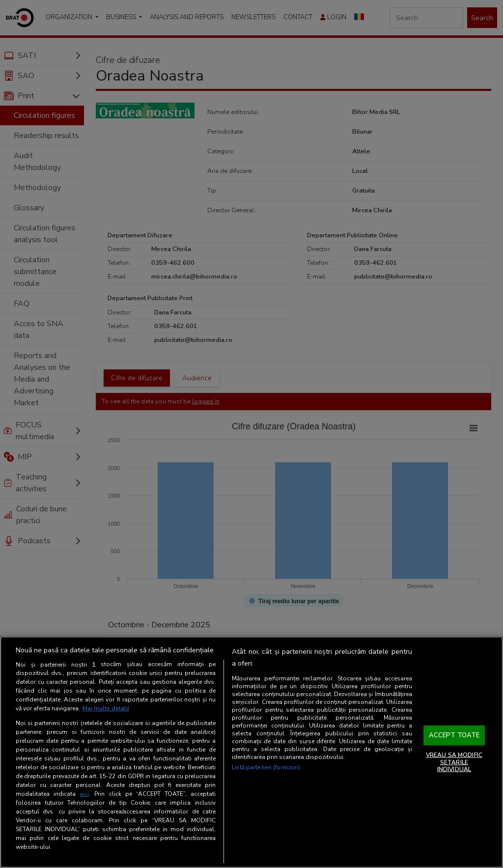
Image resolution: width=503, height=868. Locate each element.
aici (84, 794)
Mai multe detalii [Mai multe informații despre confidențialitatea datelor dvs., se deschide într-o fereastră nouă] (106, 708)
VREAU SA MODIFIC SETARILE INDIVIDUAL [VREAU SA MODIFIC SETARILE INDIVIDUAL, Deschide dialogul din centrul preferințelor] (454, 762)
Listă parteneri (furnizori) (266, 767)
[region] (251, 752)
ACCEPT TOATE (454, 735)
